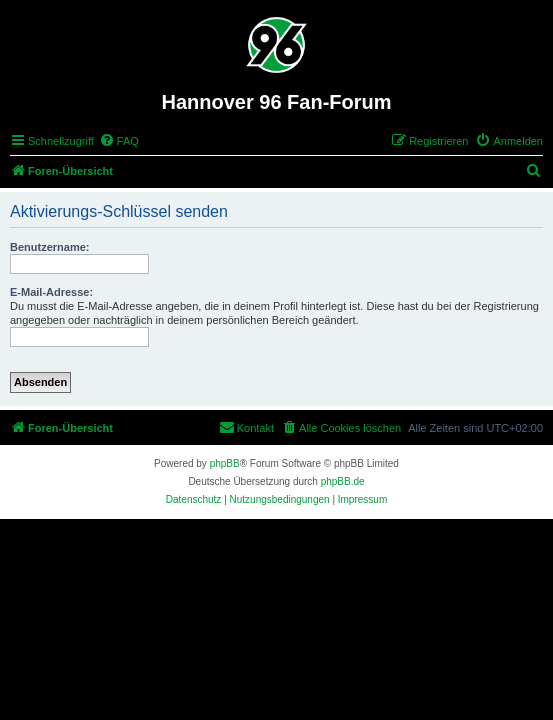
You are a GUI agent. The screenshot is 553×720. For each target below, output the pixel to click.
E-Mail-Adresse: (51, 292)
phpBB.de (343, 481)
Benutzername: (49, 247)
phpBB (225, 463)
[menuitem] (119, 141)
